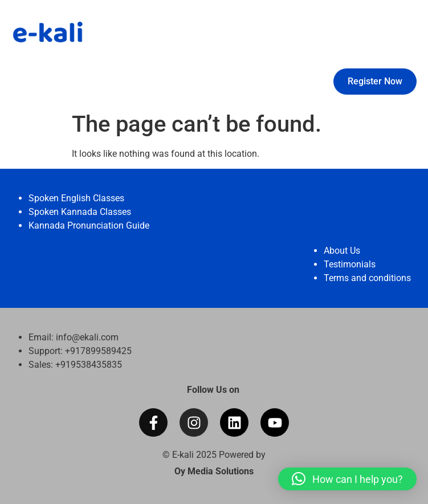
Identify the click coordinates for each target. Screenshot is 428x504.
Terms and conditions (367, 278)
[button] (347, 479)
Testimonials (350, 264)
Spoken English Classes (76, 198)
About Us (342, 251)
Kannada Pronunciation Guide (89, 225)
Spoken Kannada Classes (80, 212)
